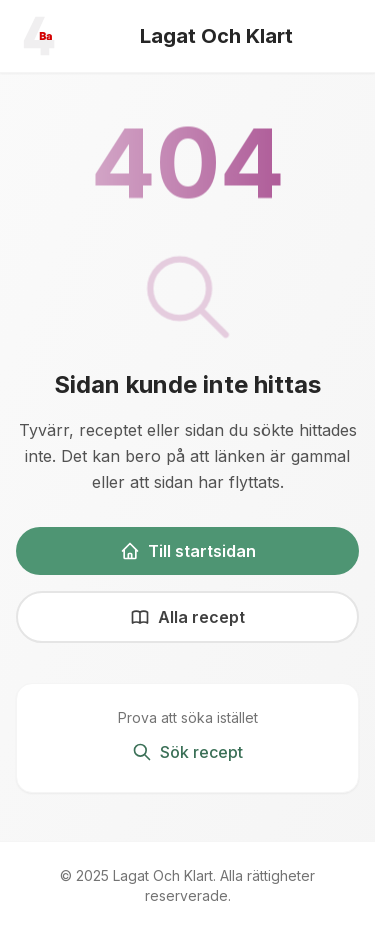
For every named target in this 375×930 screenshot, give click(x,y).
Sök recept (187, 752)
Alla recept (187, 617)
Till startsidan (188, 551)
